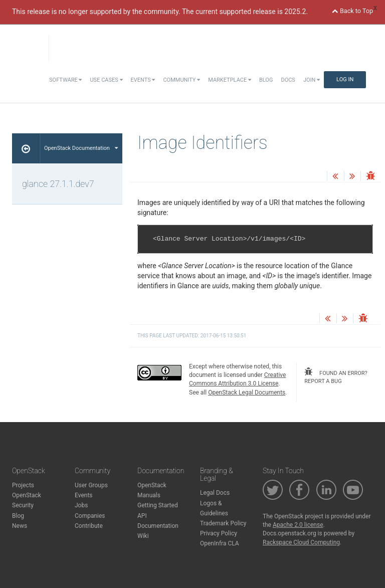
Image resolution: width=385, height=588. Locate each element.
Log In (345, 79)
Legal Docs (215, 493)
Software (65, 80)
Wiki (143, 536)
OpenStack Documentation (81, 148)
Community (181, 80)
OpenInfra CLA (220, 543)
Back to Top (352, 11)
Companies (90, 516)
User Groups (91, 485)
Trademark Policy (223, 523)
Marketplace (230, 80)
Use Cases (106, 80)
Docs (288, 80)
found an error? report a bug (336, 376)
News (20, 526)
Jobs (81, 505)
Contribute (89, 526)
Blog (266, 80)
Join (312, 80)
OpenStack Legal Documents (247, 393)
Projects (23, 485)
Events (143, 80)
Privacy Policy (219, 533)
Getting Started (158, 505)
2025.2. (296, 12)
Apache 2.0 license (298, 525)
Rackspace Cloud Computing (301, 542)
